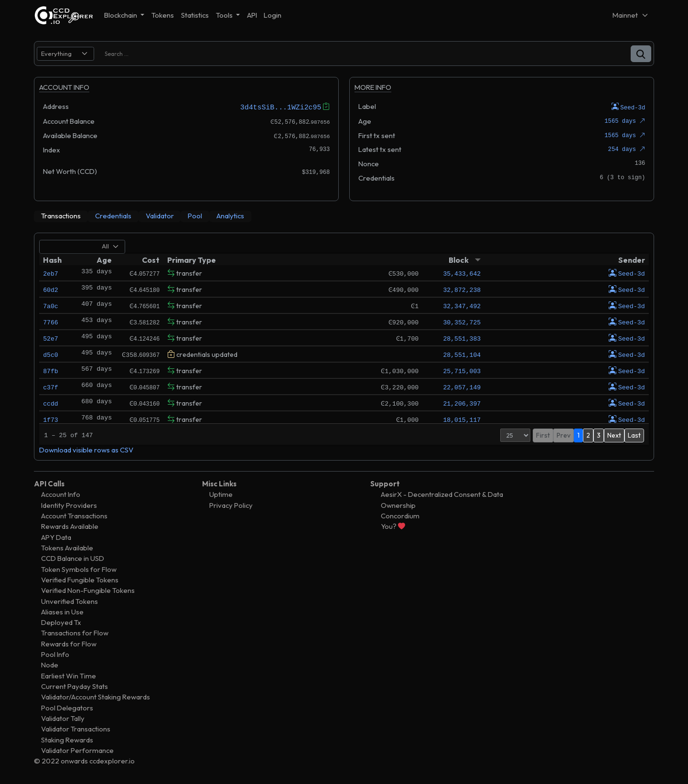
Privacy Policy (231, 505)
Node (50, 665)
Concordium (400, 515)
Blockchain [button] (121, 15)
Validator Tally (63, 718)
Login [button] (273, 15)
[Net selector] (631, 15)
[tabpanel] (344, 346)
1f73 (50, 419)
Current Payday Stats (75, 686)
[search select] (65, 54)
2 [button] (588, 435)
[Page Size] (515, 435)
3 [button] (599, 435)
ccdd (50, 403)
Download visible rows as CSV (86, 449)
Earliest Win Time (69, 675)
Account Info (61, 494)
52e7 (50, 338)
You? (393, 526)
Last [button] (634, 435)
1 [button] (578, 435)
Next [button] (614, 435)
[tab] (61, 216)
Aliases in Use (62, 611)
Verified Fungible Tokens (80, 579)
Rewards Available (70, 526)
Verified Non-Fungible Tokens (88, 590)
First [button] (543, 435)
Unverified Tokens (70, 601)
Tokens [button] (163, 15)
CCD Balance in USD (73, 558)
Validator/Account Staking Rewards (96, 697)
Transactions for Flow (75, 633)
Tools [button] (225, 15)
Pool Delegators (67, 707)
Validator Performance (77, 750)
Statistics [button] (195, 15)
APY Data (56, 537)
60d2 (50, 289)
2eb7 (50, 273)
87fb (50, 370)
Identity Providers (69, 505)
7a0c (50, 305)
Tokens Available (67, 547)
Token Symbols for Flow (79, 569)
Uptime (221, 494)
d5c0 (50, 354)
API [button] (252, 15)
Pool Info (55, 654)
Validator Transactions (76, 729)
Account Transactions (74, 515)
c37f (50, 387)
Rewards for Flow (69, 643)
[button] (641, 54)
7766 (50, 322)
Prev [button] (564, 435)
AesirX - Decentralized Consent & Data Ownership (442, 499)
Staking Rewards (67, 739)
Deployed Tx (61, 622)
